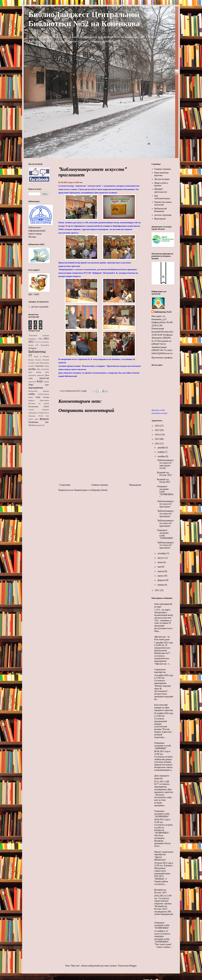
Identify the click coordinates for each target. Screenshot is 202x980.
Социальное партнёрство (160, 671)
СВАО (46, 407)
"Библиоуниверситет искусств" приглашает (165, 504)
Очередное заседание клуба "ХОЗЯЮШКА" (162, 814)
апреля (161, 571)
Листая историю (162, 179)
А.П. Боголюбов (42, 345)
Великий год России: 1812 (164, 474)
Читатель (32, 425)
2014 (157, 435)
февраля (162, 580)
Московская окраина (39, 391)
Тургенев (32, 416)
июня (160, 562)
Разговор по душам (39, 403)
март (47, 385)
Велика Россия (35, 360)
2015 (157, 430)
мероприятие (36, 388)
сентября (162, 553)
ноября (161, 452)
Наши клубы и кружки (161, 184)
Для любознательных (162, 197)
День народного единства (162, 777)
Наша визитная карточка (161, 174)
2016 (157, 426)
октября (161, 456)
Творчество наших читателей (163, 203)
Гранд (47, 366)
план (38, 397)
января (161, 585)
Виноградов (44, 363)
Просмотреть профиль (162, 358)
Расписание (33, 407)
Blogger (133, 966)
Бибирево (32, 348)
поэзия (46, 397)
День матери (35, 372)
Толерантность (43, 413)
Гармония (39, 366)
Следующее (65, 485)
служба (31, 410)
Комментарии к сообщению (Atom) (91, 490)
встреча (31, 366)
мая (159, 567)
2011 (46, 338)
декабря (161, 448)
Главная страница (100, 485)
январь (39, 425)
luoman (113, 966)
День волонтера (43, 369)
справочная (33, 413)
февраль (44, 419)
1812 (40, 339)
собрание (45, 410)
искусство (32, 382)
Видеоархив (160, 219)
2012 (31, 342)
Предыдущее (135, 485)
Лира (31, 385)
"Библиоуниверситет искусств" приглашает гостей (165, 464)
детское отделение (40, 307)
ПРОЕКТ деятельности (161, 191)
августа (161, 558)
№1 (43, 425)
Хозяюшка (33, 422)
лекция (46, 382)
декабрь (32, 369)
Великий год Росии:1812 (164, 481)
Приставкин (44, 400)
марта (160, 576)
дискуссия (44, 378)
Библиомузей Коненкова (161, 210)
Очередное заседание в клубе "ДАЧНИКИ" (163, 746)
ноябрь (32, 394)
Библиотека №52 (163, 312)
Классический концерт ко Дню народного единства (164, 708)
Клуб (40, 381)
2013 (157, 439)
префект (31, 400)
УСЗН (40, 416)
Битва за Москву (42, 356)
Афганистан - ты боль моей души (162, 638)
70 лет (37, 342)
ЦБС (47, 422)
